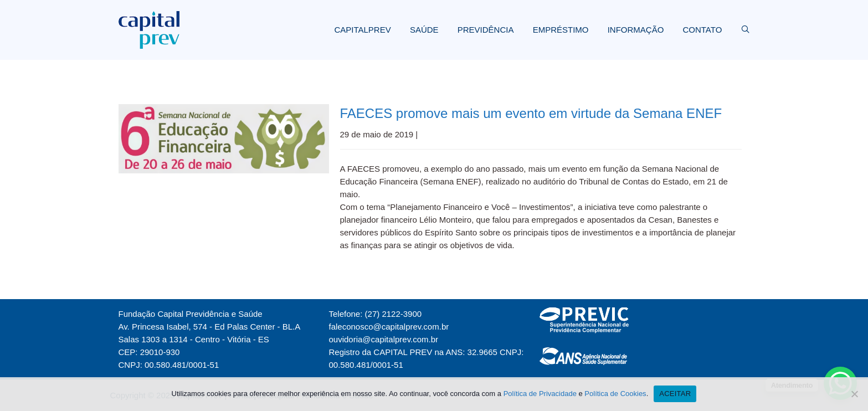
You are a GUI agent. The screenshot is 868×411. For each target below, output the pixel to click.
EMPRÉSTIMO (561, 30)
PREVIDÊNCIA (486, 30)
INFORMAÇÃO (636, 30)
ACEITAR (675, 394)
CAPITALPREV (362, 30)
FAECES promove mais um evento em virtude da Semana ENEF (531, 113)
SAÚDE (424, 30)
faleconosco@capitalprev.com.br (389, 327)
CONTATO (702, 30)
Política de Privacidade (540, 394)
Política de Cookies (615, 394)
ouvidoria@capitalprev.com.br (384, 339)
